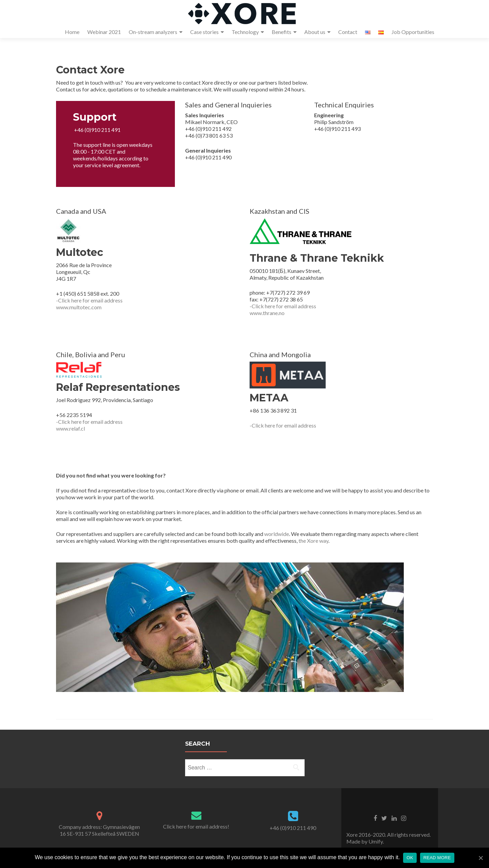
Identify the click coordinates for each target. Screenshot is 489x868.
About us (315, 32)
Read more (437, 858)
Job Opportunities (413, 32)
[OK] (481, 858)
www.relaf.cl (70, 428)
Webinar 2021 (104, 32)
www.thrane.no (267, 313)
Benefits (282, 32)
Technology (245, 32)
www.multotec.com (79, 307)
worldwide (277, 534)
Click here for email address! (196, 826)
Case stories (204, 32)
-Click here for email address (89, 300)
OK (410, 858)
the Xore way (313, 541)
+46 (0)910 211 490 (293, 828)
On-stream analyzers (153, 32)
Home (72, 32)
